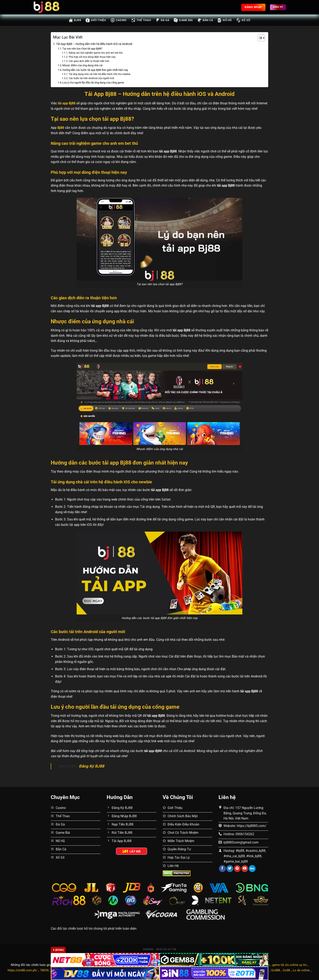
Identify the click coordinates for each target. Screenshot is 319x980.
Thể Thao (141, 20)
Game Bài (183, 20)
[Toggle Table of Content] (259, 38)
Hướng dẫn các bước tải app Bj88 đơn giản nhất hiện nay (95, 70)
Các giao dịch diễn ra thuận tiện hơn (89, 61)
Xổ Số (243, 20)
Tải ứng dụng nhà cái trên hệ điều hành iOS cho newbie (100, 74)
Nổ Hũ (225, 20)
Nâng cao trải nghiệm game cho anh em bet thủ (96, 53)
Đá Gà (162, 20)
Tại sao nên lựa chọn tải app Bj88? (82, 49)
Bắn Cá (205, 20)
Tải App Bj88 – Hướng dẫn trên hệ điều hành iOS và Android (94, 44)
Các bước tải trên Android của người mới (91, 78)
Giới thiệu (96, 20)
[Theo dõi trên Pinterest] (237, 869)
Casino (119, 20)
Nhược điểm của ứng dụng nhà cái (82, 65)
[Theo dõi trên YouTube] (245, 869)
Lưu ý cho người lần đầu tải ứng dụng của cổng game (93, 83)
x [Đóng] (58, 950)
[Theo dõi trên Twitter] (230, 869)
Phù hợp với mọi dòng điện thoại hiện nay (92, 57)
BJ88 (75, 20)
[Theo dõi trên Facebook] (222, 869)
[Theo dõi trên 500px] (252, 869)
